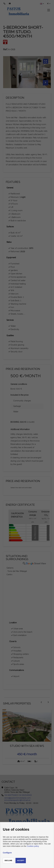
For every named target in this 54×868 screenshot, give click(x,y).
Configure (7, 853)
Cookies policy (33, 846)
